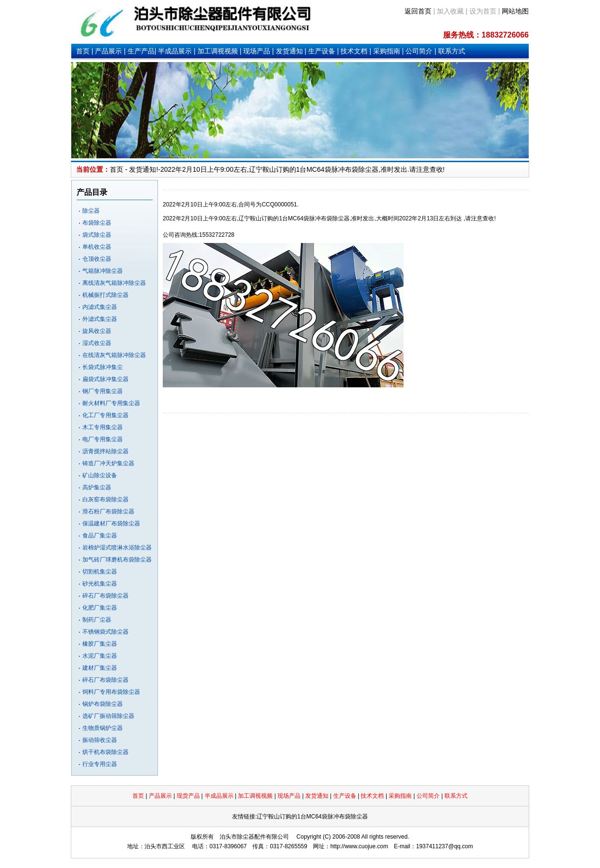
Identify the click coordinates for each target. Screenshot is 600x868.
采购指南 (387, 51)
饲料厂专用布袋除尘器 (111, 692)
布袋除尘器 (97, 223)
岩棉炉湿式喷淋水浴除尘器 (117, 548)
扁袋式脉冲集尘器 (105, 379)
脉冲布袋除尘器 (355, 169)
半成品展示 (175, 51)
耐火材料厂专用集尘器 (111, 403)
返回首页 (418, 11)
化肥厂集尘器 (100, 608)
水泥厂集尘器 (100, 656)
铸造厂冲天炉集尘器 (108, 463)
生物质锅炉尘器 (103, 728)
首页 (83, 51)
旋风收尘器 (97, 331)
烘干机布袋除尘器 (105, 752)
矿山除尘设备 (100, 475)
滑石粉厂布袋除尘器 (108, 511)
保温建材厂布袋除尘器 (111, 523)
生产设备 (322, 51)
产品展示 (108, 51)
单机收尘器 (97, 247)
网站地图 (515, 11)
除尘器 (91, 211)
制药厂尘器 (97, 620)
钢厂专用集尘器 (103, 391)
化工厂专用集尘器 (105, 415)
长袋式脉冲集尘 (103, 367)
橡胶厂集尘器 (100, 644)
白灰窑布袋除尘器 (105, 499)
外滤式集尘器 (100, 319)
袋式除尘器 (97, 235)
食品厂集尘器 (100, 536)
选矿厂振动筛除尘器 (108, 716)
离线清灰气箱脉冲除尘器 (114, 283)
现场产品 (257, 51)
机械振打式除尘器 (105, 295)
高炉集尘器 (97, 487)
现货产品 (188, 796)
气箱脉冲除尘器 (103, 271)
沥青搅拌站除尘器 (105, 451)
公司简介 (419, 51)
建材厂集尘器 (100, 668)
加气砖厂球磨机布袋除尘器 (117, 560)
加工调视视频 (218, 51)
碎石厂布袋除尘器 (105, 596)
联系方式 (452, 51)
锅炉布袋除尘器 (103, 704)
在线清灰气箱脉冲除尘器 (114, 355)
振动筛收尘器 (100, 740)
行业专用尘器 (100, 764)
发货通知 (289, 51)
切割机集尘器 (100, 572)
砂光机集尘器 (100, 584)
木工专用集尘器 (103, 427)
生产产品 (141, 51)
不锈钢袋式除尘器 (105, 632)
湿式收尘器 (97, 343)
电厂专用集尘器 (103, 439)
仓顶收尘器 (97, 259)
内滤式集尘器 (100, 307)
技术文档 (354, 51)
